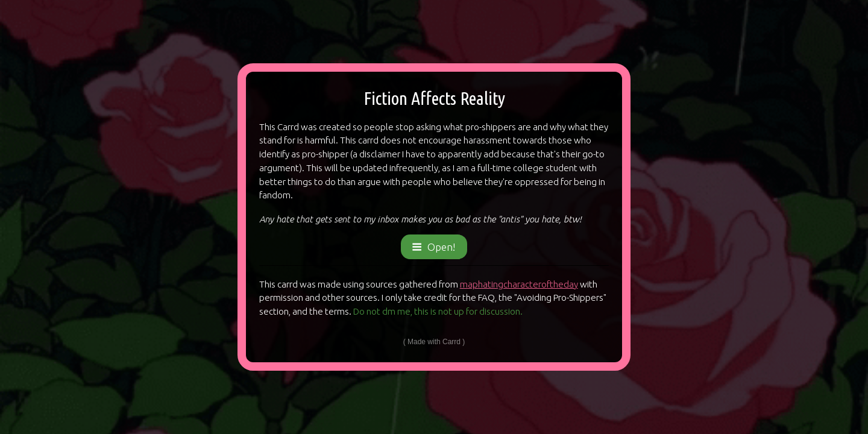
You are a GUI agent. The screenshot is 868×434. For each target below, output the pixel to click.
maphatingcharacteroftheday (519, 284)
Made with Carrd (434, 342)
